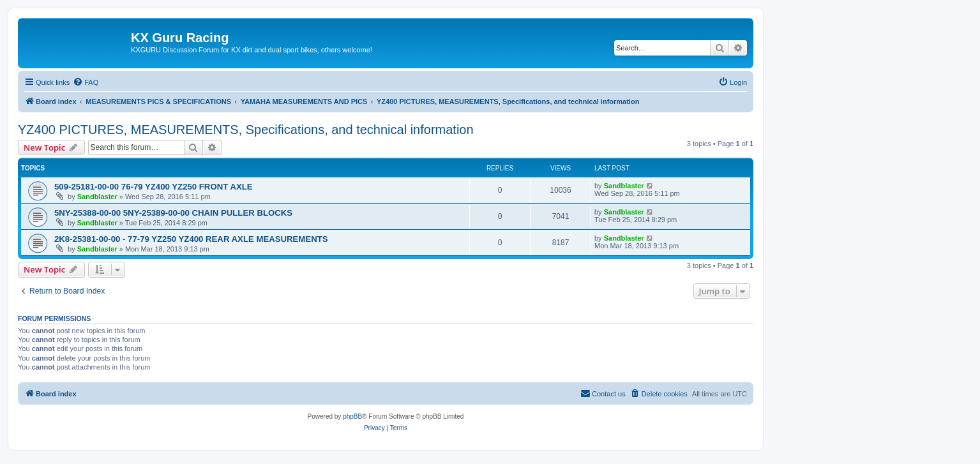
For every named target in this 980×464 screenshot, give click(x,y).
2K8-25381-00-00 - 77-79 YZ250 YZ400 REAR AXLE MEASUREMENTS (191, 239)
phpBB (352, 416)
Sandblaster (97, 197)
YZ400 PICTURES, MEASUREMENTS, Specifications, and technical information (246, 130)
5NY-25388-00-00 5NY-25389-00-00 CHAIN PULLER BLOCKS (173, 213)
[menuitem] (86, 82)
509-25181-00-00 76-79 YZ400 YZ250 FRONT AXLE (154, 187)
